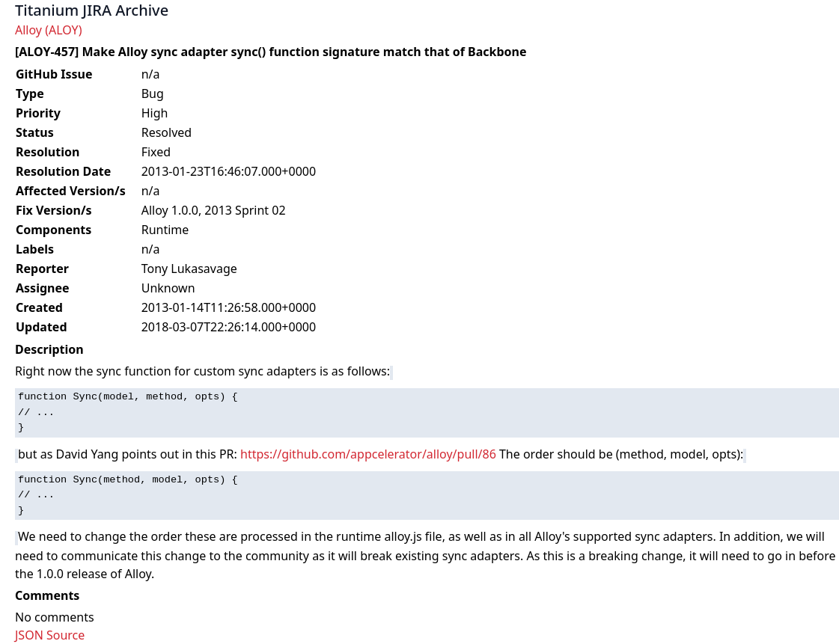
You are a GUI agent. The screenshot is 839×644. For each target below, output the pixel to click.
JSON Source (50, 635)
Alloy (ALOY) (48, 30)
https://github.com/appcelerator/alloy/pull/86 (368, 454)
